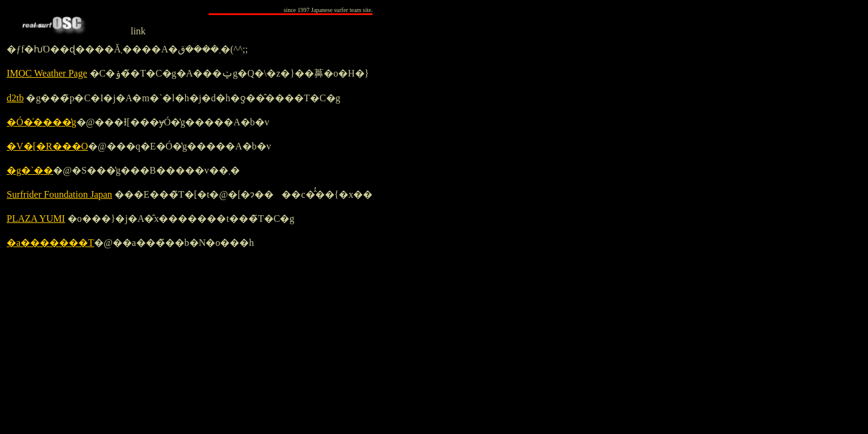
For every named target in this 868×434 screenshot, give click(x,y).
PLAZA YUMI (36, 219)
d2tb (15, 98)
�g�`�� (30, 170)
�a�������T (50, 243)
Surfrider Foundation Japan (59, 194)
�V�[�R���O (47, 146)
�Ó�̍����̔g (42, 122)
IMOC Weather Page (47, 73)
